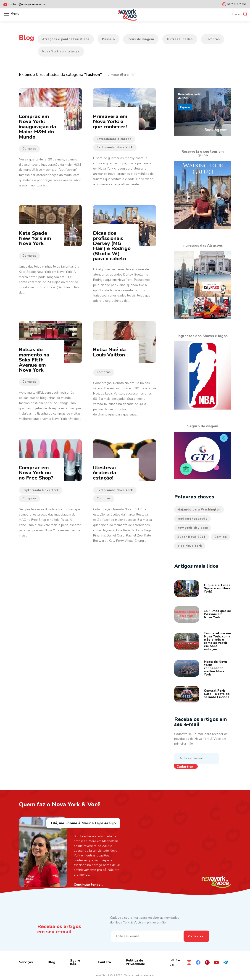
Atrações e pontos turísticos (66, 39)
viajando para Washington (199, 510)
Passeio (108, 39)
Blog (51, 962)
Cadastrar (185, 766)
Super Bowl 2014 (191, 537)
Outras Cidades (180, 39)
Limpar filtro (118, 75)
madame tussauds (192, 519)
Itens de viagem (141, 39)
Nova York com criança (61, 52)
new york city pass (193, 528)
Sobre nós (75, 962)
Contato (104, 962)
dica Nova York (190, 546)
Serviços (26, 962)
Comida (221, 537)
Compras (213, 39)
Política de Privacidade (135, 962)
